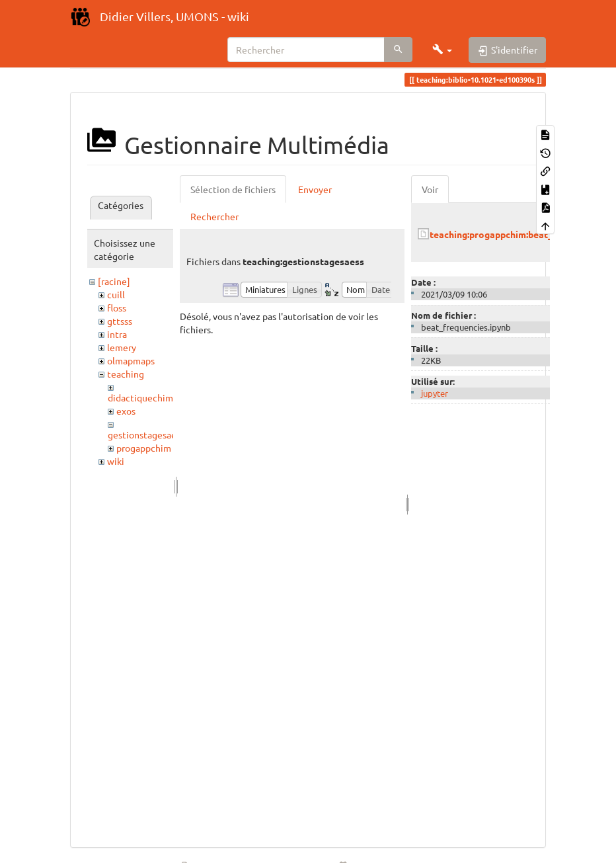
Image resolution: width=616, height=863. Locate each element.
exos (126, 411)
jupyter (435, 393)
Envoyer (315, 189)
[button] (442, 50)
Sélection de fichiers (233, 189)
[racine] (114, 281)
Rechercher (214, 216)
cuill (116, 294)
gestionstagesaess (146, 434)
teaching (126, 374)
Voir (430, 189)
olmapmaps (131, 360)
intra (117, 334)
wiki (116, 461)
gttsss (120, 321)
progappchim (144, 448)
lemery (122, 347)
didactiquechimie (144, 397)
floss (117, 308)
